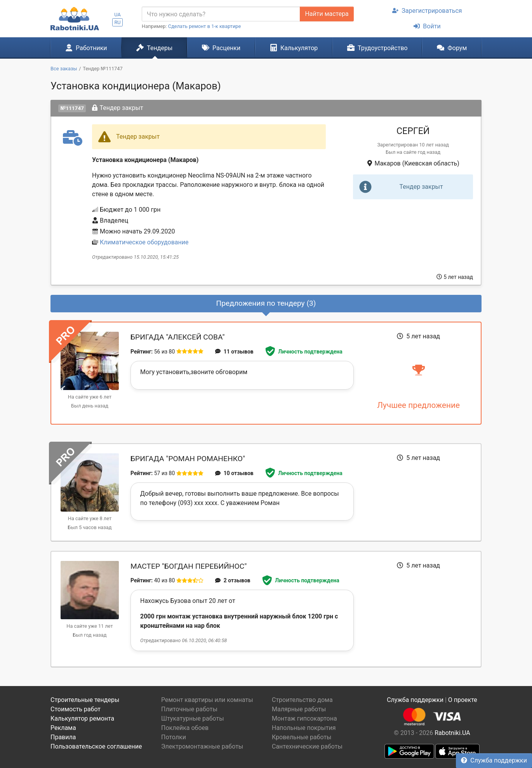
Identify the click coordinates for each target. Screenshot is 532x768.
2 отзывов (233, 580)
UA (117, 15)
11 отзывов (234, 352)
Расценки (221, 48)
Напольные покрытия (304, 728)
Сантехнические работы (307, 746)
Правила (63, 737)
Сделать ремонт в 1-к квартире (205, 26)
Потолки (174, 737)
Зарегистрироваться (427, 11)
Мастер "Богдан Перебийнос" (189, 566)
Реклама (63, 728)
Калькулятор (294, 48)
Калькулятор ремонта (82, 718)
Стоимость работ (76, 709)
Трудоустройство (377, 48)
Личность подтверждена (304, 352)
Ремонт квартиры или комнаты (207, 700)
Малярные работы (299, 709)
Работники (86, 48)
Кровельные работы (302, 737)
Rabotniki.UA (452, 733)
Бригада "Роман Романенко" (188, 459)
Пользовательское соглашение (96, 746)
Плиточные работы (189, 709)
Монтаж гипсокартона (304, 718)
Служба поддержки (494, 760)
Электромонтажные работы (202, 746)
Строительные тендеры (85, 700)
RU (117, 22)
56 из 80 (165, 352)
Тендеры (154, 48)
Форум (452, 48)
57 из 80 (165, 473)
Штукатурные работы (193, 718)
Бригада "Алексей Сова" (178, 337)
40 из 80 (165, 580)
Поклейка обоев (185, 728)
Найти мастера (327, 14)
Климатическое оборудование (144, 242)
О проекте (463, 700)
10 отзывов (234, 473)
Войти (427, 26)
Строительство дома (302, 700)
